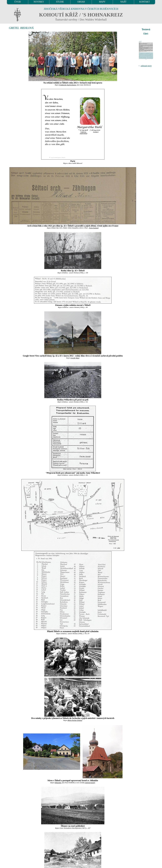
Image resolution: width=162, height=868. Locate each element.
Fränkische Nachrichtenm (68, 85)
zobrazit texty (146, 66)
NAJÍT (123, 2)
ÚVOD (17, 2)
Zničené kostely (90, 783)
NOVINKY (39, 2)
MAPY (102, 2)
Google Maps (75, 358)
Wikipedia (58, 783)
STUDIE (60, 2)
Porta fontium (93, 228)
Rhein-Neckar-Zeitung (75, 720)
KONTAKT (145, 2)
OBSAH (81, 2)
